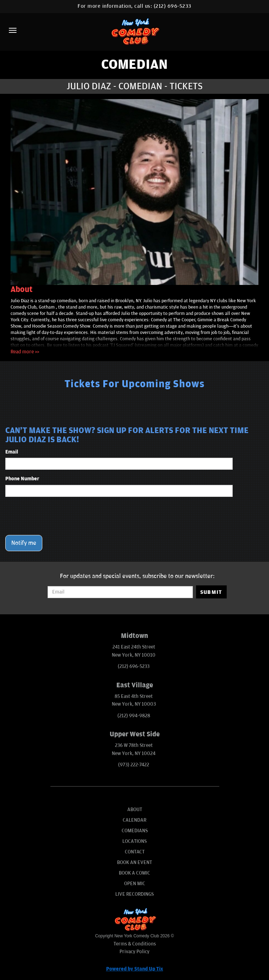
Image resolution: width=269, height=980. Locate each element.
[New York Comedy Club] (134, 31)
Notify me (24, 543)
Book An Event (134, 862)
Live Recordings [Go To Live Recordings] (134, 894)
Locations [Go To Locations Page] (134, 841)
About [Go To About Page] (135, 809)
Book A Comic (134, 873)
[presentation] (59, 516)
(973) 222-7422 (134, 765)
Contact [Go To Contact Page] (135, 852)
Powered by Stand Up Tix (135, 969)
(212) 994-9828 (134, 716)
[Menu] (13, 30)
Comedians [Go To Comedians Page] (135, 831)
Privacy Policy (134, 952)
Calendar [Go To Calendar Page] (134, 820)
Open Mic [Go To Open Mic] (135, 884)
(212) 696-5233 (173, 6)
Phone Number (22, 479)
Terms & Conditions (135, 944)
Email (12, 452)
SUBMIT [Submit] (211, 592)
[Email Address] (120, 592)
